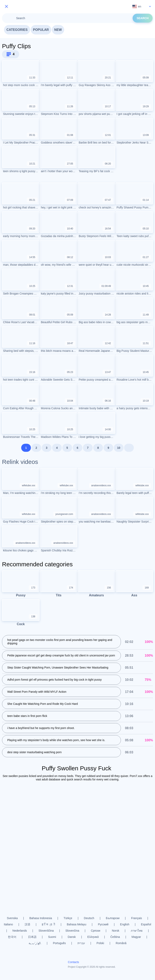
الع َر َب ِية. (35, 943)
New (58, 30)
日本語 (32, 937)
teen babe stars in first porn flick (27, 716)
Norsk (116, 931)
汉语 (27, 924)
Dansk (72, 937)
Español (146, 924)
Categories (17, 30)
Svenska (12, 918)
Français (137, 918)
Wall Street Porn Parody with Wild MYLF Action (37, 692)
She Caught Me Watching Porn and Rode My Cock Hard (43, 704)
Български (113, 918)
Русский (103, 924)
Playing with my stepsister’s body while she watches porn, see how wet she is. (56, 740)
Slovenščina (46, 931)
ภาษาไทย (137, 931)
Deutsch (89, 918)
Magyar (136, 937)
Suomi (52, 937)
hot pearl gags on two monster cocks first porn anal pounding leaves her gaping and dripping (60, 642)
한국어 (12, 937)
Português (59, 943)
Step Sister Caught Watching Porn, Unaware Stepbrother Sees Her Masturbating (58, 668)
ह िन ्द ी (48, 924)
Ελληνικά (93, 937)
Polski (100, 943)
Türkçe (68, 918)
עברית (81, 943)
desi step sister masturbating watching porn (34, 753)
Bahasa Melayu (77, 924)
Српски (95, 931)
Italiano (8, 924)
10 (119, 448)
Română (121, 943)
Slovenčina (72, 931)
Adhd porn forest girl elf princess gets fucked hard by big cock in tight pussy (54, 680)
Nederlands (20, 931)
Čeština (115, 937)
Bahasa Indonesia (41, 918)
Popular (41, 30)
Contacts (73, 962)
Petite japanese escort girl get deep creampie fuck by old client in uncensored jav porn (61, 656)
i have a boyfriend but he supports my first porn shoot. (41, 728)
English (125, 924)
